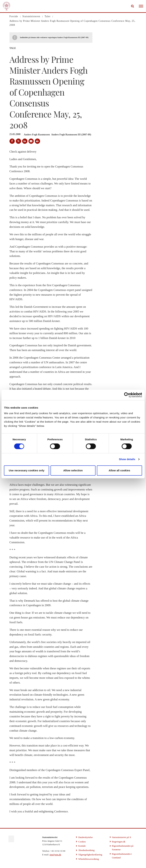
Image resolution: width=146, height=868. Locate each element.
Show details (127, 459)
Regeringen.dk (119, 842)
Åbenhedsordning (86, 850)
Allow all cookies (119, 470)
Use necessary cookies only (27, 470)
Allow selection (73, 470)
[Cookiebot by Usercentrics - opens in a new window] (127, 395)
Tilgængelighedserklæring (90, 855)
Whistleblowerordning (88, 859)
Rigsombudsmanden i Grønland (122, 856)
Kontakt (82, 846)
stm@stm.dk (55, 855)
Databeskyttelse (85, 837)
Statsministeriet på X (121, 837)
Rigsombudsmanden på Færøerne (123, 848)
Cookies (82, 842)
